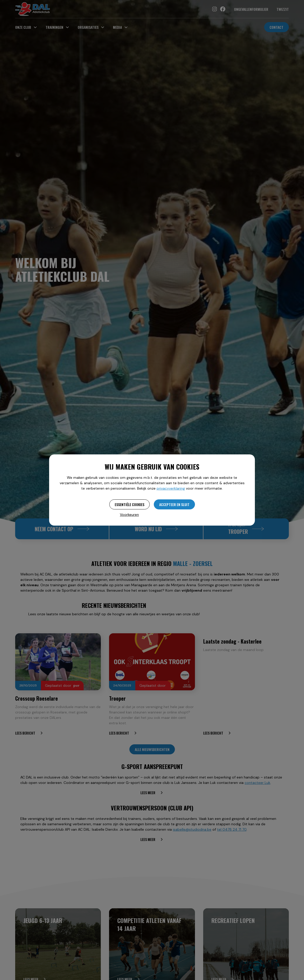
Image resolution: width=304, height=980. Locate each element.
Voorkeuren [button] (129, 515)
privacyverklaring (171, 488)
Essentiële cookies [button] (129, 504)
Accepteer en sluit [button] (174, 504)
